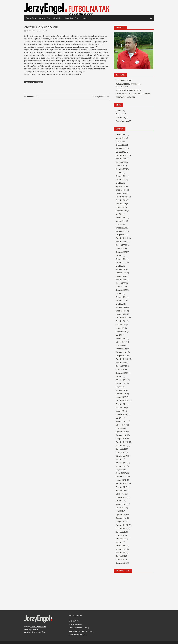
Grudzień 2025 (121, 148)
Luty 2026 (119, 142)
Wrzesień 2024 (121, 200)
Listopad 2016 (121, 522)
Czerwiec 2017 (121, 497)
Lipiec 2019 (120, 411)
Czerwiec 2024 (121, 211)
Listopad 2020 (121, 356)
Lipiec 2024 (120, 207)
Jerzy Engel (43, 31)
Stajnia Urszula (74, 621)
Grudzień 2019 (121, 394)
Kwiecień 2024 (121, 218)
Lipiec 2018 (120, 453)
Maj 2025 (119, 173)
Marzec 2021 (121, 342)
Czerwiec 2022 (121, 290)
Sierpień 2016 (121, 532)
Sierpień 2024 (121, 204)
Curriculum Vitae (45, 18)
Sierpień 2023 (121, 245)
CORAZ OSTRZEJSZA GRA (125, 97)
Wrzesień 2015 (121, 553)
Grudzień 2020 (121, 352)
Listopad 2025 (121, 152)
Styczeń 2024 (121, 228)
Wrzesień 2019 (121, 404)
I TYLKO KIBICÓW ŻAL (124, 81)
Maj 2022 (119, 294)
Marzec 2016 (121, 549)
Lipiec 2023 (120, 249)
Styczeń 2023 (121, 269)
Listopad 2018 (121, 439)
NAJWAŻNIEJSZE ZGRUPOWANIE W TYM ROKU (133, 94)
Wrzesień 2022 (121, 280)
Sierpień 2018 (121, 449)
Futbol (40, 82)
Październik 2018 (122, 442)
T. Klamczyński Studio (38, 627)
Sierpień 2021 (121, 325)
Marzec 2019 (121, 425)
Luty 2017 (119, 511)
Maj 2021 (119, 335)
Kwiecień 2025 (121, 176)
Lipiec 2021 (120, 328)
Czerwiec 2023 (121, 252)
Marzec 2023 (121, 262)
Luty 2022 (119, 304)
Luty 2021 (119, 345)
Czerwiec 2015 (121, 563)
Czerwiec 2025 (121, 169)
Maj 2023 (119, 255)
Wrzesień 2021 (121, 321)
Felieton (119, 111)
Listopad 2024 (121, 193)
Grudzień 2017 (121, 477)
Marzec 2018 (121, 466)
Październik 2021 (122, 318)
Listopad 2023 (121, 235)
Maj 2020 (119, 376)
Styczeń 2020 (121, 390)
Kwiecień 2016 (121, 546)
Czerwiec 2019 (121, 414)
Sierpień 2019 (121, 408)
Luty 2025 (119, 183)
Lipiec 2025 (120, 166)
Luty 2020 (119, 387)
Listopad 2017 (121, 480)
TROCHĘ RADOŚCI (99, 97)
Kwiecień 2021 (121, 338)
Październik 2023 (122, 238)
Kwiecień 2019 (121, 421)
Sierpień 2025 (121, 162)
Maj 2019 (119, 418)
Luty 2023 (119, 266)
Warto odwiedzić (70, 18)
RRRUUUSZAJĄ (33, 97)
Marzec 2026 (121, 138)
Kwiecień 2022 (121, 297)
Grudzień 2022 (121, 273)
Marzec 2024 (121, 221)
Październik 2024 (122, 197)
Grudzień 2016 (121, 518)
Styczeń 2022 (121, 307)
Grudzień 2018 (121, 435)
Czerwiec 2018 (121, 456)
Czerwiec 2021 (121, 332)
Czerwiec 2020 (121, 373)
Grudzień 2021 (121, 311)
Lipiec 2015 (120, 560)
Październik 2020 (122, 359)
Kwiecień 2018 (121, 463)
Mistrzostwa (120, 118)
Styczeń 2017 (121, 515)
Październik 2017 (122, 484)
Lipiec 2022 (120, 287)
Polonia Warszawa (122, 121)
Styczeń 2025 (121, 186)
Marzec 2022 (121, 300)
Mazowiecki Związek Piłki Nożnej (81, 631)
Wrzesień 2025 (121, 159)
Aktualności (30, 18)
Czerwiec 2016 (121, 539)
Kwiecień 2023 (121, 259)
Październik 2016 (122, 525)
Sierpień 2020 (121, 366)
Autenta (35, 630)
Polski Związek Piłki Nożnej (79, 628)
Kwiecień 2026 (121, 135)
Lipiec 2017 (120, 494)
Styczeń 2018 (121, 473)
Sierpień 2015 (121, 556)
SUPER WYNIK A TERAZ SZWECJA (128, 90)
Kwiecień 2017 (121, 504)
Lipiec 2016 (120, 535)
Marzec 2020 (121, 383)
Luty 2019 (119, 428)
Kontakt (84, 18)
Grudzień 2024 (121, 190)
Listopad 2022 (121, 276)
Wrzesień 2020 (121, 363)
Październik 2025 (122, 155)
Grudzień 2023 (121, 231)
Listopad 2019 (121, 397)
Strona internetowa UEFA (78, 635)
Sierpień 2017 (121, 490)
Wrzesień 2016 (121, 528)
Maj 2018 (119, 459)
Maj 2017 (119, 501)
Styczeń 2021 (121, 349)
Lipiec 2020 (120, 370)
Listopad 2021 (121, 314)
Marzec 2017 (121, 508)
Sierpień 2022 (121, 283)
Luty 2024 (119, 224)
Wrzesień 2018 (121, 446)
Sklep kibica (57, 18)
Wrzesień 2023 (121, 242)
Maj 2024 (119, 214)
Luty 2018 (119, 470)
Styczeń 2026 (121, 145)
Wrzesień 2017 (121, 487)
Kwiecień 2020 (121, 380)
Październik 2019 (122, 401)
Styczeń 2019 (121, 432)
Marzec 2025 (121, 180)
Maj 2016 (119, 542)
